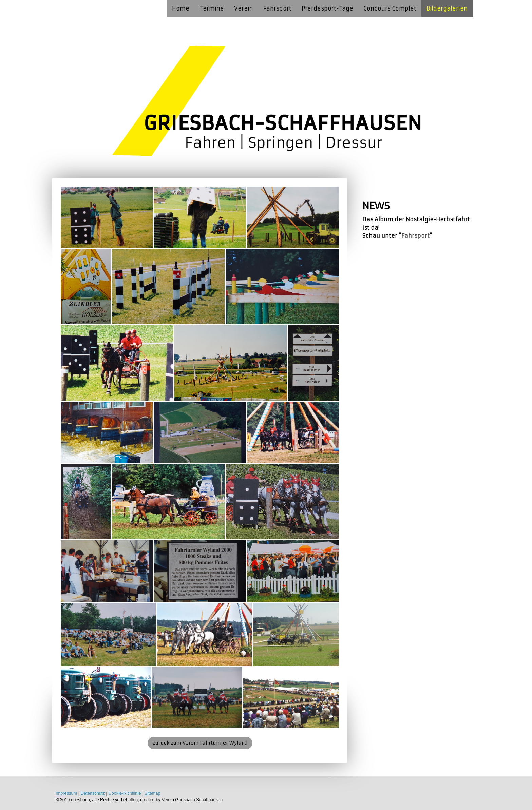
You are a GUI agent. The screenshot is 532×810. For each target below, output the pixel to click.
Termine (212, 8)
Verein (244, 8)
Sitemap (153, 793)
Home (181, 8)
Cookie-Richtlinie (125, 793)
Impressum (66, 793)
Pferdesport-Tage (327, 8)
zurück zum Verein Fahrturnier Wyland (200, 743)
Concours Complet (390, 8)
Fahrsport (277, 8)
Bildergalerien (447, 8)
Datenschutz (93, 793)
